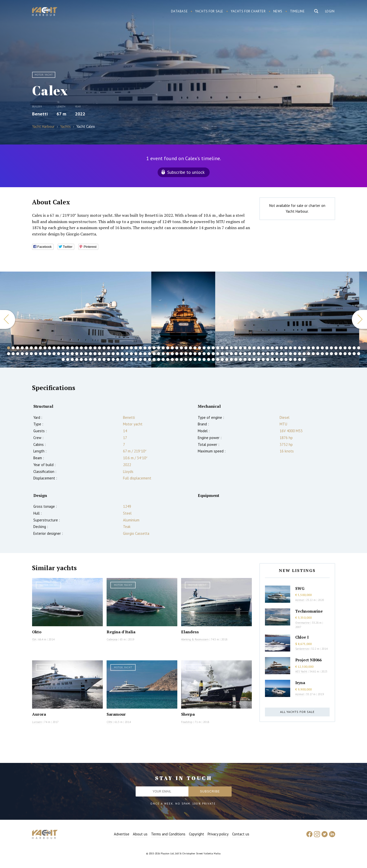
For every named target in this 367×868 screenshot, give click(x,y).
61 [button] (281, 348)
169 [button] (118, 359)
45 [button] (209, 348)
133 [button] (254, 354)
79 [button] (9, 354)
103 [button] (118, 354)
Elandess (190, 632)
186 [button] (195, 359)
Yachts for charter (248, 11)
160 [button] (77, 359)
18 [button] (86, 348)
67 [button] (309, 348)
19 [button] (90, 348)
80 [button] (13, 354)
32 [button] (150, 348)
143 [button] (300, 354)
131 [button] (245, 354)
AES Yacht (301, 671)
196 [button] (240, 359)
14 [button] (68, 348)
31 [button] (145, 348)
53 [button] (245, 348)
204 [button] (277, 359)
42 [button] (195, 348)
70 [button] (322, 348)
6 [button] (31, 348)
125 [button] (218, 354)
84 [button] (31, 354)
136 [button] (268, 354)
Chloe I (302, 637)
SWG (300, 588)
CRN (109, 722)
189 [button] (209, 359)
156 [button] (359, 354)
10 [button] (50, 348)
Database (179, 11)
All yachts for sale (297, 712)
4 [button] (22, 348)
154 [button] (350, 354)
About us (140, 834)
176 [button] (150, 359)
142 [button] (295, 354)
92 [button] (68, 354)
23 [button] (109, 348)
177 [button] (154, 359)
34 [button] (159, 348)
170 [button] (122, 359)
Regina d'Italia (121, 632)
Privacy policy (218, 834)
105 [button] (127, 354)
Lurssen (37, 722)
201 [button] (263, 359)
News (278, 11)
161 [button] (81, 359)
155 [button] (354, 354)
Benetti (40, 114)
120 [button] (195, 354)
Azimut (300, 600)
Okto (37, 632)
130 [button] (240, 354)
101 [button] (109, 354)
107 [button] (136, 354)
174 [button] (140, 359)
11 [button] (54, 348)
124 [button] (213, 354)
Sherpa (188, 714)
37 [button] (172, 348)
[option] (76, 320)
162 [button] (86, 359)
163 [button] (90, 359)
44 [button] (204, 348)
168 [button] (113, 359)
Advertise (122, 834)
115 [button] (172, 354)
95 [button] (81, 354)
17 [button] (81, 348)
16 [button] (77, 348)
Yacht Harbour (45, 12)
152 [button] (340, 354)
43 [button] (200, 348)
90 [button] (59, 354)
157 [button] (63, 359)
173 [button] (136, 359)
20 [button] (95, 348)
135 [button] (263, 354)
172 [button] (131, 359)
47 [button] (218, 348)
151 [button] (336, 354)
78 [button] (359, 348)
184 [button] (186, 359)
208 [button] (295, 359)
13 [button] (63, 348)
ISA (34, 639)
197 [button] (245, 359)
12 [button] (59, 348)
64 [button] (295, 348)
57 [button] (263, 348)
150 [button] (331, 354)
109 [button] (145, 354)
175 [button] (145, 359)
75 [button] (345, 348)
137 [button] (272, 354)
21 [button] (100, 348)
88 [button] (50, 354)
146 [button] (313, 354)
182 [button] (177, 359)
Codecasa (112, 639)
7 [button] (36, 348)
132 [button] (250, 354)
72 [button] (331, 348)
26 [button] (122, 348)
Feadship (187, 722)
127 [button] (227, 354)
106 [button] (131, 354)
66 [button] (304, 348)
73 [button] (336, 348)
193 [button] (227, 359)
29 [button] (136, 348)
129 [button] (236, 354)
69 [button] (318, 348)
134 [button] (259, 354)
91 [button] (63, 354)
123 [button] (209, 354)
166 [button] (104, 359)
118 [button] (186, 354)
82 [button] (22, 354)
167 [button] (109, 359)
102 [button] (113, 354)
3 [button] (18, 348)
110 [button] (150, 354)
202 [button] (268, 359)
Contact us (241, 834)
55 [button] (254, 348)
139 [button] (281, 354)
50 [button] (231, 348)
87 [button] (45, 354)
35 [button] (163, 348)
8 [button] (40, 348)
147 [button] (318, 354)
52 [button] (240, 348)
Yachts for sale (209, 11)
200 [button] (259, 359)
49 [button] (227, 348)
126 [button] (222, 354)
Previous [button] (8, 319)
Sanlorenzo (302, 649)
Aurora (39, 714)
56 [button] (259, 348)
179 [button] (163, 359)
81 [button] (18, 354)
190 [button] (213, 359)
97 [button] (90, 354)
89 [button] (54, 354)
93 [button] (72, 354)
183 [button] (181, 359)
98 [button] (95, 354)
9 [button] (45, 348)
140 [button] (286, 354)
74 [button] (340, 348)
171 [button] (127, 359)
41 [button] (190, 348)
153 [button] (345, 354)
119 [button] (190, 354)
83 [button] (27, 354)
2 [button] (13, 348)
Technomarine (309, 611)
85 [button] (36, 354)
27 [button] (127, 348)
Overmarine (303, 623)
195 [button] (236, 359)
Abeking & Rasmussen (195, 639)
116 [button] (177, 354)
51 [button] (236, 348)
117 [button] (181, 354)
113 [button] (163, 354)
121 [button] (200, 354)
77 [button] (354, 348)
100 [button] (104, 354)
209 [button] (300, 359)
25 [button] (118, 348)
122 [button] (204, 354)
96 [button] (86, 354)
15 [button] (72, 348)
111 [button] (154, 354)
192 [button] (222, 359)
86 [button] (40, 354)
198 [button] (250, 359)
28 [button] (131, 348)
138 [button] (277, 354)
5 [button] (27, 348)
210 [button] (304, 359)
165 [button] (100, 359)
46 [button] (213, 348)
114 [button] (168, 354)
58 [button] (268, 348)
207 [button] (290, 359)
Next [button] (359, 319)
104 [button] (122, 354)
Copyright (197, 834)
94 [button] (77, 354)
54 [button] (250, 348)
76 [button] (350, 348)
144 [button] (304, 354)
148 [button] (322, 354)
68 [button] (313, 348)
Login (330, 11)
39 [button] (181, 348)
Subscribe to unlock (186, 172)
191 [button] (218, 359)
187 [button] (200, 359)
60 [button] (277, 348)
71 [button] (327, 348)
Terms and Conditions (168, 834)
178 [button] (159, 359)
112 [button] (159, 354)
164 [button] (95, 359)
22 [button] (104, 348)
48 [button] (222, 348)
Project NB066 (308, 660)
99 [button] (100, 354)
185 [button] (190, 359)
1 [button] (9, 348)
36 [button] (168, 348)
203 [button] (272, 359)
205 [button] (281, 359)
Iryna (300, 683)
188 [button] (204, 359)
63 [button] (290, 348)
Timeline (297, 11)
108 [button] (140, 354)
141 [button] (290, 354)
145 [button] (309, 354)
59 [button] (272, 348)
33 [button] (154, 348)
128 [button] (231, 354)
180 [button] (168, 359)
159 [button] (72, 359)
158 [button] (68, 359)
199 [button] (254, 359)
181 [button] (172, 359)
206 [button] (286, 359)
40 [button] (186, 348)
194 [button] (231, 359)
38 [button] (177, 348)
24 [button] (113, 348)
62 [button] (286, 348)
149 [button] (327, 354)
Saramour (116, 714)
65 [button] (300, 348)
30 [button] (140, 348)
